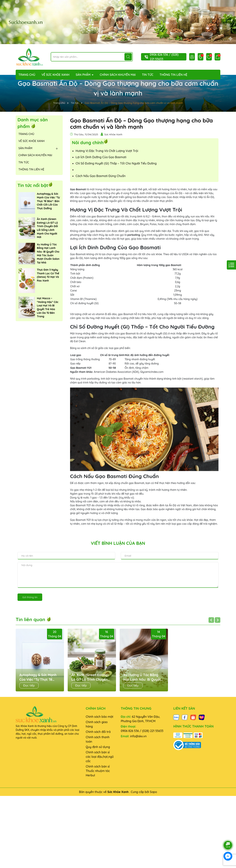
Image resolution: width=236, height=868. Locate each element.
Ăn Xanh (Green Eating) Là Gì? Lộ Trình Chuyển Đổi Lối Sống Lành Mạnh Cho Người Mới (47, 228)
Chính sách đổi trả (98, 732)
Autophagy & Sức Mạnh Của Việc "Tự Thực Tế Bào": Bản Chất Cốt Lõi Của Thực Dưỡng (48, 201)
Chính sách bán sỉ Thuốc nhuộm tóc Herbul (98, 771)
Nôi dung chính (88, 142)
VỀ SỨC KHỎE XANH (55, 75)
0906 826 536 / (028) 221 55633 (142, 731)
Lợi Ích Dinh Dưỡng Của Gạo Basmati (101, 157)
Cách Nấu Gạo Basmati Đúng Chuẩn (101, 176)
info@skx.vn (138, 736)
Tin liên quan (33, 619)
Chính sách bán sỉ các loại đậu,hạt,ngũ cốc (100, 757)
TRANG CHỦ (27, 75)
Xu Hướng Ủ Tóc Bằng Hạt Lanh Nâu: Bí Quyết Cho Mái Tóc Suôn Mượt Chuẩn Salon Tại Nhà (48, 254)
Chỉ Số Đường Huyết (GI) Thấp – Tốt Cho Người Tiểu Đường (116, 163)
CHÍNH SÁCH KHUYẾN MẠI (118, 75)
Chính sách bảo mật (100, 717)
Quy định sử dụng (98, 747)
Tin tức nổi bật (33, 185)
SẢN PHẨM (83, 75)
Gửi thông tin (30, 597)
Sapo (153, 792)
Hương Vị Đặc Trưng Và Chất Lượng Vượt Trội (107, 151)
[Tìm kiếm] (128, 57)
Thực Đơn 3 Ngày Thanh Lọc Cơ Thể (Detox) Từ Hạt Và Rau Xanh (48, 275)
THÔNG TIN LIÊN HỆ (173, 75)
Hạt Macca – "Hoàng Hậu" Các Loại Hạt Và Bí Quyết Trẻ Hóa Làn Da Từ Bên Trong (48, 307)
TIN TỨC (148, 75)
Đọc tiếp (29, 685)
